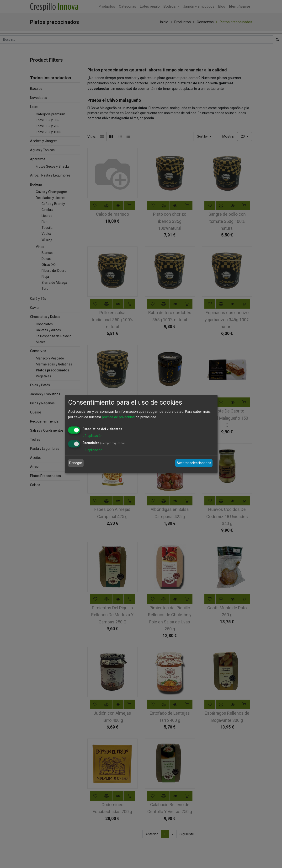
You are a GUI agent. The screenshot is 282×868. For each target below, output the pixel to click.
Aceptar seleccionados (194, 463)
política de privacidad (118, 417)
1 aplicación (92, 436)
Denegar (76, 463)
